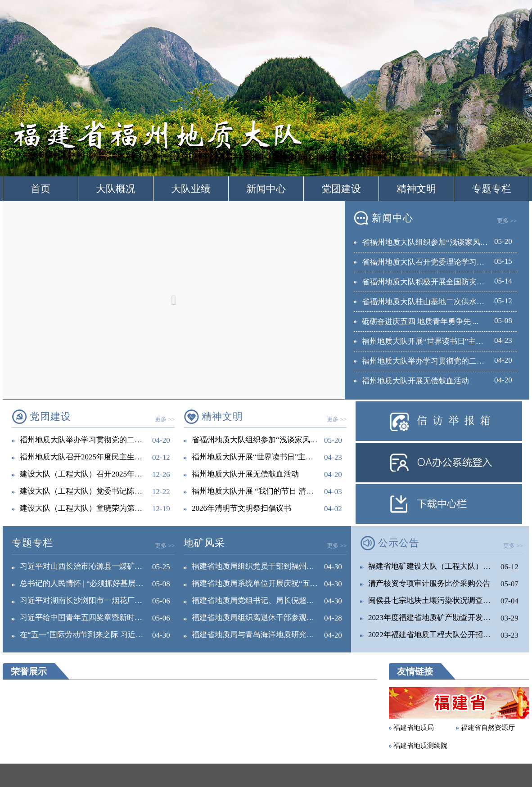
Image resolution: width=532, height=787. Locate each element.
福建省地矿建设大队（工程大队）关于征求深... (448, 566)
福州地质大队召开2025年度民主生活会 (85, 457)
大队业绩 (191, 189)
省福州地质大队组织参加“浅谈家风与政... (431, 242)
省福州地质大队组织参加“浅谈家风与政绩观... (269, 440)
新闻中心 (266, 189)
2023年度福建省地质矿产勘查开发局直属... (440, 618)
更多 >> (507, 221)
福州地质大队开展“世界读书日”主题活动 (260, 457)
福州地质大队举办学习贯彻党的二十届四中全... (99, 440)
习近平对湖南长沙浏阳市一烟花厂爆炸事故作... (99, 600)
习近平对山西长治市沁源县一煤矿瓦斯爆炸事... (99, 566)
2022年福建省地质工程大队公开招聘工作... (440, 635)
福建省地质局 (414, 728)
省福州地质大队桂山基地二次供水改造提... (434, 302)
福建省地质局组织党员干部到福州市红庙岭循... (271, 566)
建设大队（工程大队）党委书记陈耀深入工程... (99, 491)
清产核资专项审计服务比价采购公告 (429, 583)
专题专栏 (491, 189)
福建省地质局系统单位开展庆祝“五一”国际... (267, 583)
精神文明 (416, 189)
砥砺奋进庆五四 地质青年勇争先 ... (420, 322)
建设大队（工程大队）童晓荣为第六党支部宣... (99, 508)
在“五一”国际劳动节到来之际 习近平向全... (92, 635)
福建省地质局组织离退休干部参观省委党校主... (271, 618)
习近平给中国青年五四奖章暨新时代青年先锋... (99, 618)
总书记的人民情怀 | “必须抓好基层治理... (88, 583)
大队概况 (116, 189)
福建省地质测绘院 (420, 746)
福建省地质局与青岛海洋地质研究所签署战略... (271, 635)
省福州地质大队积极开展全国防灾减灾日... (434, 282)
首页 (41, 189)
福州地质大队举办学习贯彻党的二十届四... (434, 361)
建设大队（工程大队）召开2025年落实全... (92, 474)
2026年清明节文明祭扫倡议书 (241, 508)
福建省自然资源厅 (488, 728)
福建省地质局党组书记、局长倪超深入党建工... (271, 600)
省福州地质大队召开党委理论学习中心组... (434, 262)
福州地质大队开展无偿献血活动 (415, 381)
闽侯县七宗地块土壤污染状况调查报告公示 (441, 600)
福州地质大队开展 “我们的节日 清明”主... (261, 491)
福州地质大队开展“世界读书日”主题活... (429, 341)
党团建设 (341, 189)
